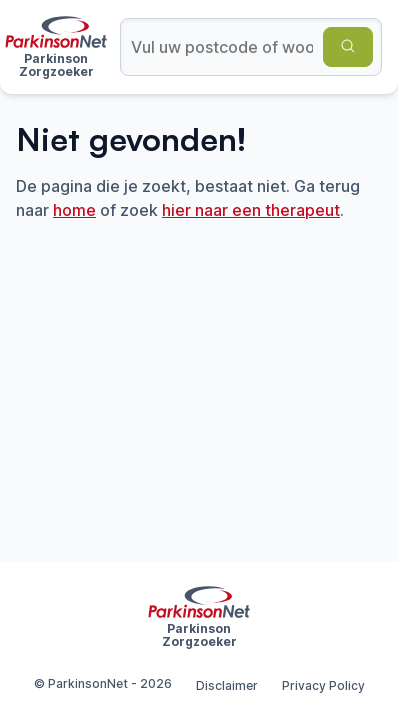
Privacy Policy (323, 685)
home (74, 210)
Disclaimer (227, 685)
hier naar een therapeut (251, 210)
